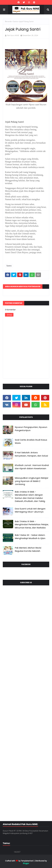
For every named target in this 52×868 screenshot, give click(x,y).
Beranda (8, 21)
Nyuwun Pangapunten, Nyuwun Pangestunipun (31, 429)
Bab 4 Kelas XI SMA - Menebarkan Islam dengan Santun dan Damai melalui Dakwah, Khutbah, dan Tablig (30, 496)
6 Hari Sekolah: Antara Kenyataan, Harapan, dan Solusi (31, 454)
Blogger (26, 863)
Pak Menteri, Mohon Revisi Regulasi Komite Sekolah (28, 549)
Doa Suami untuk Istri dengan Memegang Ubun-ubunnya (30, 510)
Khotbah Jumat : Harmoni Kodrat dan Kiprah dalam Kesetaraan (32, 467)
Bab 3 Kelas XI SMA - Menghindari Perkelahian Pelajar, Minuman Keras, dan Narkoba (32, 524)
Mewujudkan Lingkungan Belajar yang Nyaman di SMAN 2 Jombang (32, 481)
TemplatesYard (27, 861)
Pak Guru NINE (13, 35)
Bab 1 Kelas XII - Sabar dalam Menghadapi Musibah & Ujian (30, 537)
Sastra (16, 21)
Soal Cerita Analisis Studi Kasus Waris (31, 441)
